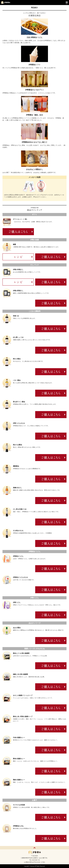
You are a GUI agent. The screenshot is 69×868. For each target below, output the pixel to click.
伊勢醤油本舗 (5, 3)
